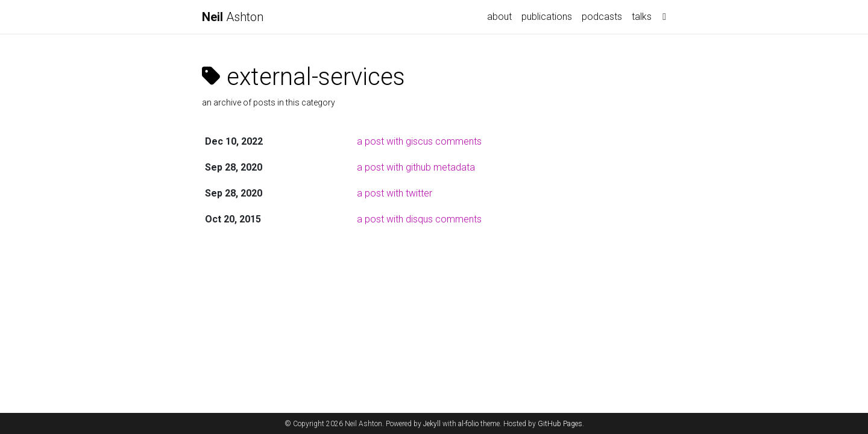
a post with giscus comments (419, 141)
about (499, 17)
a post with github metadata (416, 167)
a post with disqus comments (419, 219)
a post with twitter (395, 193)
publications (547, 17)
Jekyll (432, 424)
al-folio (468, 424)
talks (642, 17)
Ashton (233, 17)
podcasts (602, 17)
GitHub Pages (560, 424)
